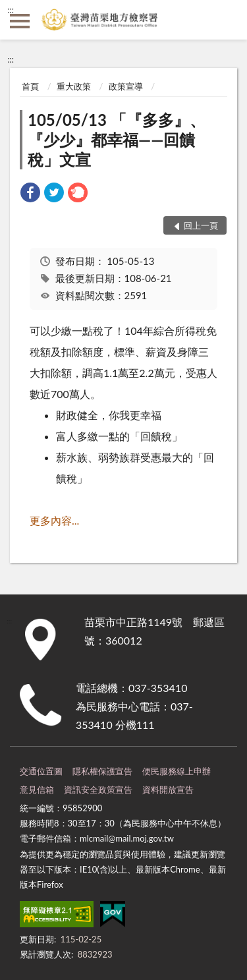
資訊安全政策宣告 (98, 790)
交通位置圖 (41, 771)
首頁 (30, 86)
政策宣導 (126, 86)
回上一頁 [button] (201, 225)
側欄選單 (20, 21)
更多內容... (54, 520)
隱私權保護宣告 (102, 771)
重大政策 (74, 86)
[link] (30, 194)
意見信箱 (37, 790)
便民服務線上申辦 (177, 771)
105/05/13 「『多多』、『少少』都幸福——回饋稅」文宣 (117, 139)
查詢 (227, 20)
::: (11, 10)
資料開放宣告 (168, 790)
